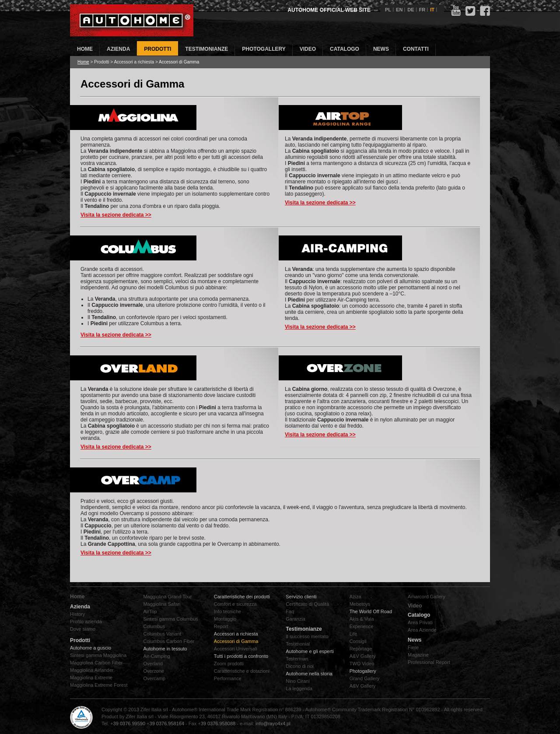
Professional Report (429, 662)
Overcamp (154, 678)
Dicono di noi (300, 666)
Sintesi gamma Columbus (170, 619)
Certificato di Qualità (307, 604)
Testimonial (298, 644)
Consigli (358, 641)
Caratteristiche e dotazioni (242, 671)
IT (432, 10)
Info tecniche (227, 611)
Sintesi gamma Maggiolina (98, 655)
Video (415, 606)
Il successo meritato (307, 636)
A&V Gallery (363, 656)
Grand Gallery (364, 678)
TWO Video (362, 664)
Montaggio (225, 619)
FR (422, 10)
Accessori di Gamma (236, 641)
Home (83, 62)
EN (399, 10)
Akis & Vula (362, 619)
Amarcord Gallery (427, 597)
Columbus (154, 626)
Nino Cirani (297, 681)
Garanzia (296, 619)
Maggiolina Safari (162, 604)
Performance (228, 678)
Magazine (418, 655)
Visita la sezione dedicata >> (116, 215)
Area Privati (420, 622)
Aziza (355, 597)
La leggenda (299, 688)
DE (411, 10)
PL (388, 10)
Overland (153, 664)
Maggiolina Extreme (91, 678)
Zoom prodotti (229, 664)
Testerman (297, 659)
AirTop (150, 611)
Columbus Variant (162, 634)
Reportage (361, 649)
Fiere (413, 647)
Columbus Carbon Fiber (169, 641)
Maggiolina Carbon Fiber (96, 663)
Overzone (154, 671)
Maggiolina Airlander (92, 670)
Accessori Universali (236, 649)
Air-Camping (156, 656)
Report (221, 626)
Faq (290, 611)
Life (353, 634)
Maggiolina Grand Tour (167, 597)
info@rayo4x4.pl (273, 723)
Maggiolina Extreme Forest (99, 685)
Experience (362, 626)
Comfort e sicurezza (235, 604)
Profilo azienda (86, 622)
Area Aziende (422, 630)
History (77, 614)
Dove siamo (83, 629)
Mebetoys (360, 604)
